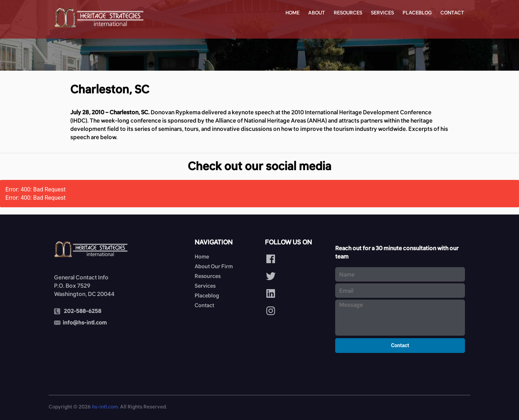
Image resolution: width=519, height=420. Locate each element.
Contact (452, 13)
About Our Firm (214, 266)
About (317, 13)
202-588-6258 (83, 311)
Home (292, 13)
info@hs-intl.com (85, 322)
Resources (348, 13)
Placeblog (417, 13)
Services (382, 13)
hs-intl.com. (105, 407)
